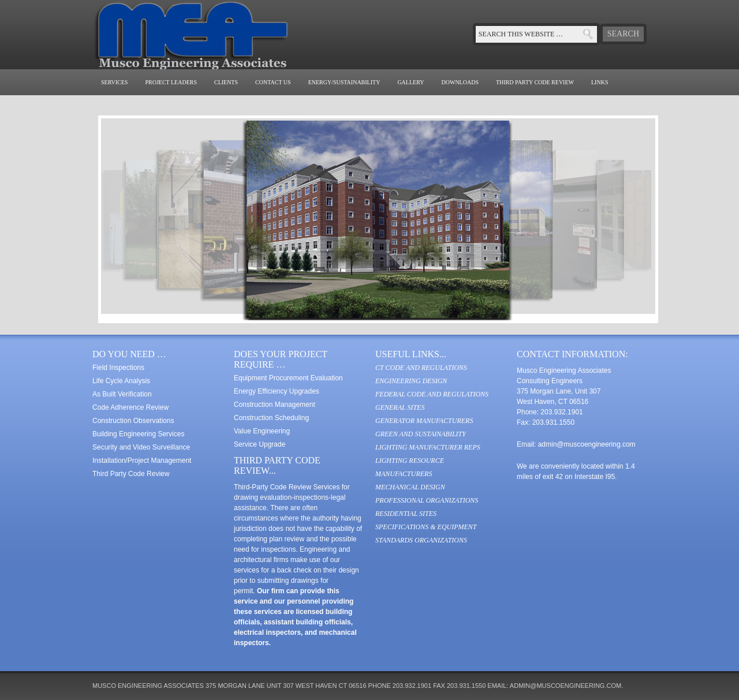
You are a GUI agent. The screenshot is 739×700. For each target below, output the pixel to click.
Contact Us (273, 82)
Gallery (410, 82)
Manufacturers (404, 474)
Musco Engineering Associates (208, 35)
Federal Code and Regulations (432, 394)
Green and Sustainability (421, 434)
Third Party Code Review (535, 82)
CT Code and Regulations (421, 368)
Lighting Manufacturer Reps (428, 447)
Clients (226, 82)
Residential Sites (406, 514)
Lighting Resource (410, 461)
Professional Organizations (427, 500)
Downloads (460, 82)
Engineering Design (411, 381)
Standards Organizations (421, 540)
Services (114, 82)
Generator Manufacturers (424, 421)
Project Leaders (171, 82)
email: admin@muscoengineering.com (554, 686)
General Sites (400, 407)
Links (600, 82)
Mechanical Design (410, 487)
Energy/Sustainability (344, 82)
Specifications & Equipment (426, 527)
